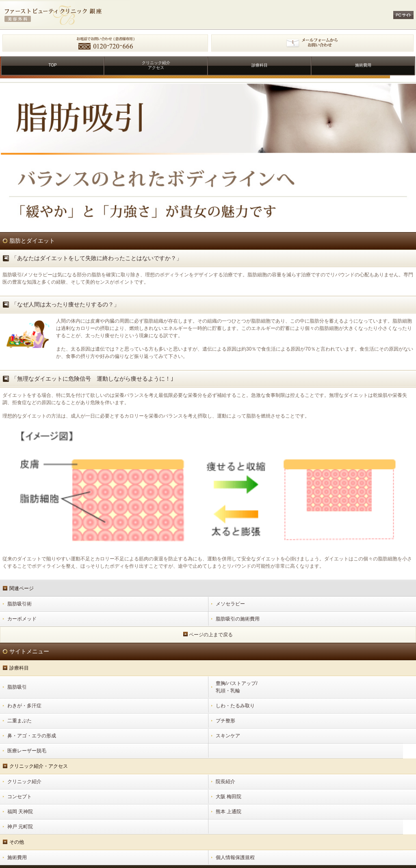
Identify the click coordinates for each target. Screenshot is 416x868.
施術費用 (17, 857)
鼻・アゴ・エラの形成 (32, 736)
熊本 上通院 (229, 812)
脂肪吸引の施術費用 (238, 619)
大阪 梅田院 (229, 797)
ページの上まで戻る (211, 635)
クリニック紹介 (24, 782)
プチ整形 (225, 721)
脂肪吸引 (17, 687)
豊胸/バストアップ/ (315, 687)
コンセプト (19, 797)
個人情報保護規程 (235, 857)
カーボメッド (22, 619)
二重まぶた (19, 721)
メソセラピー (230, 604)
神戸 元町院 (20, 827)
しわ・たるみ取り (235, 706)
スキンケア (228, 736)
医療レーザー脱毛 (27, 751)
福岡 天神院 (20, 812)
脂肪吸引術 (19, 604)
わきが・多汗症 (24, 706)
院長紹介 (225, 782)
